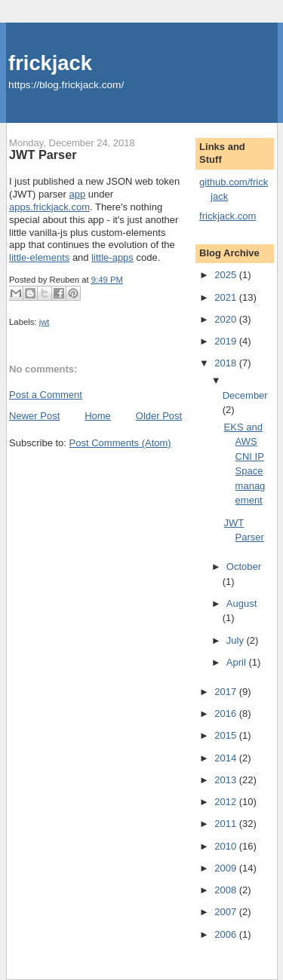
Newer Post (34, 416)
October (244, 567)
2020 (227, 319)
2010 (227, 846)
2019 (227, 341)
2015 (227, 735)
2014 (227, 758)
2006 (227, 934)
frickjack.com (228, 216)
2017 (227, 692)
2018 (227, 363)
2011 (227, 824)
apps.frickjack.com (49, 207)
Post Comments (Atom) (120, 443)
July (237, 640)
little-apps (112, 257)
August (241, 603)
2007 (227, 912)
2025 (227, 275)
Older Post (159, 416)
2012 (227, 802)
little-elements (39, 257)
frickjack (50, 63)
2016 (227, 714)
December (245, 395)
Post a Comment (46, 395)
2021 (227, 297)
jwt (45, 322)
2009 (227, 868)
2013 (227, 780)
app (78, 194)
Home (98, 416)
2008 (227, 890)
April (238, 662)
